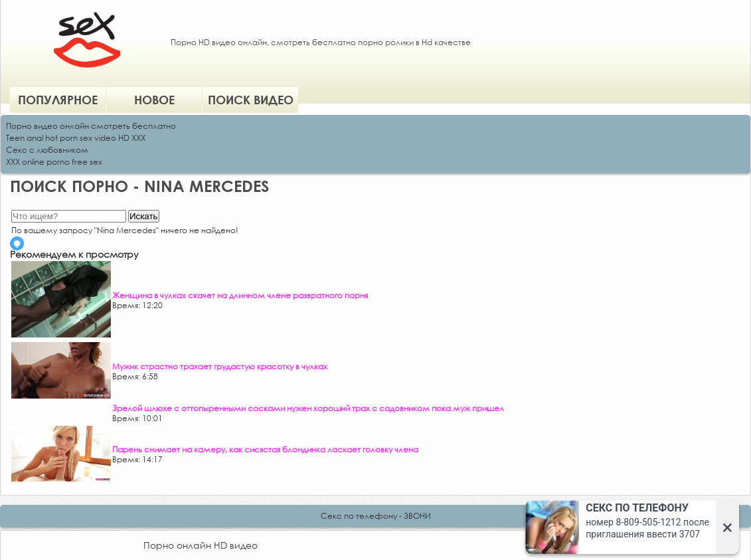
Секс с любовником (47, 150)
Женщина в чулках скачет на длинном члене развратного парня (240, 295)
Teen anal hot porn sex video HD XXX (76, 138)
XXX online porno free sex (54, 162)
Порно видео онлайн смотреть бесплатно (91, 126)
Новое (154, 100)
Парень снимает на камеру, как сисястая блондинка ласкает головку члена (265, 449)
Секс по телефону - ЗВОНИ (376, 516)
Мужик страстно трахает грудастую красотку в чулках (220, 366)
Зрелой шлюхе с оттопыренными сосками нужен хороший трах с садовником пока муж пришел (308, 408)
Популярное (58, 100)
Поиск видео (251, 100)
